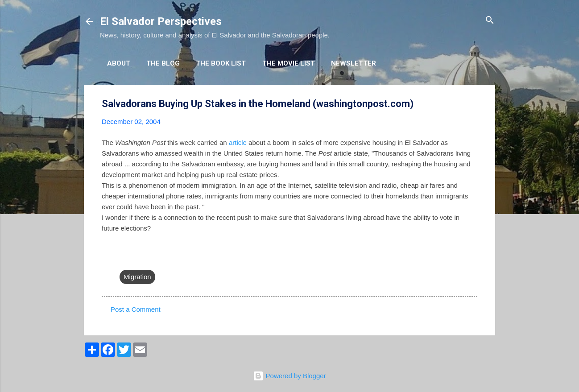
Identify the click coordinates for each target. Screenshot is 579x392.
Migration (137, 277)
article (238, 142)
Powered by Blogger (289, 376)
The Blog (163, 63)
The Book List (221, 63)
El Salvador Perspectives (161, 21)
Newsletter (354, 63)
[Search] (490, 21)
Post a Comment (136, 309)
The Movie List (289, 63)
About (119, 63)
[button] (472, 104)
